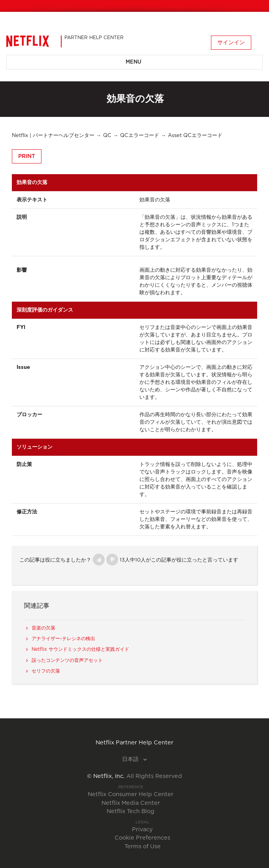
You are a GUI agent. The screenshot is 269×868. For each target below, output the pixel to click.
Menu (134, 62)
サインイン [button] (231, 43)
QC (107, 136)
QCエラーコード (140, 136)
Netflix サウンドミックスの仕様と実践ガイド (80, 649)
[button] (99, 560)
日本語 (131, 759)
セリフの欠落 (46, 671)
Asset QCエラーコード (195, 136)
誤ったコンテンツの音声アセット (67, 660)
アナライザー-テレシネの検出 (63, 639)
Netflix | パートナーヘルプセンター (53, 136)
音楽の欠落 (43, 628)
